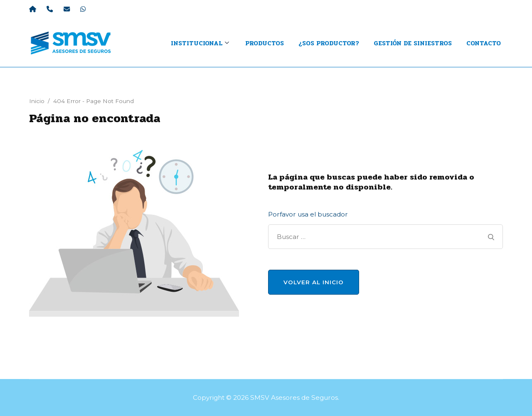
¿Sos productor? (329, 43)
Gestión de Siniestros (413, 43)
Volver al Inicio (314, 282)
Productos (265, 43)
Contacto (484, 43)
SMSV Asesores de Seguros (294, 398)
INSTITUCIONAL (197, 43)
